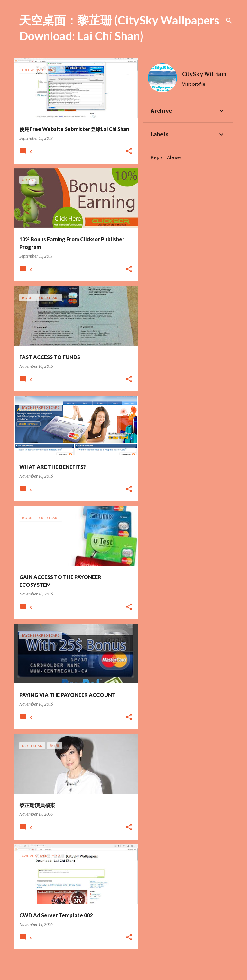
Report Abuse (166, 157)
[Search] (229, 21)
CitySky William (204, 74)
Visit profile (194, 84)
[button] (129, 152)
